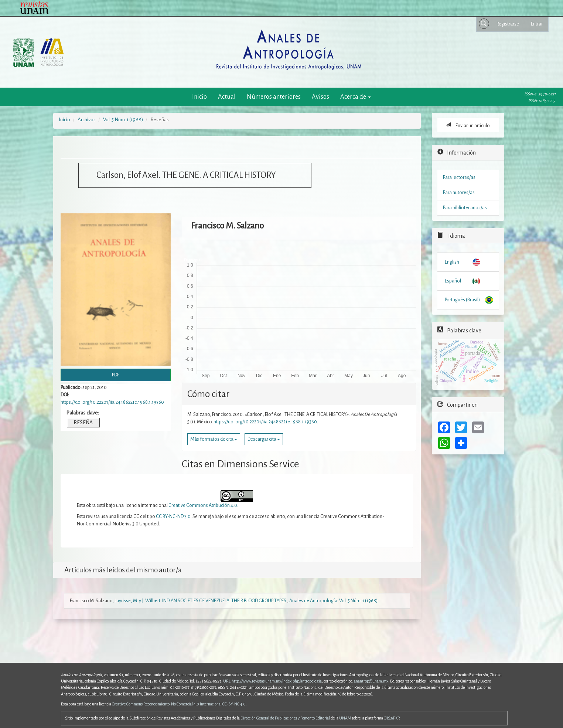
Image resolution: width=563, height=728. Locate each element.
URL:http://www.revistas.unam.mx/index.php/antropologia (272, 681)
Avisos (320, 97)
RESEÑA (83, 422)
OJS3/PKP (391, 718)
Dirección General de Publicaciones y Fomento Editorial (285, 718)
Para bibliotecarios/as (465, 208)
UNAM (345, 718)
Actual (227, 97)
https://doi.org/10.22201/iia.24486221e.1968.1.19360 (112, 402)
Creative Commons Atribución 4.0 (203, 505)
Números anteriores (274, 97)
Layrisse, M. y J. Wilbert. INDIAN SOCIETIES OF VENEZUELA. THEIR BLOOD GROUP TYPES (201, 601)
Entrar (537, 24)
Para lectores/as (459, 177)
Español (453, 281)
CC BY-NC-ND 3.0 (173, 517)
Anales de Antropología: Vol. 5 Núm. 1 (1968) (333, 601)
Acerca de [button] (356, 97)
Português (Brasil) (462, 300)
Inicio (199, 97)
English (452, 262)
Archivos (87, 120)
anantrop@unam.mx (371, 681)
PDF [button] (116, 375)
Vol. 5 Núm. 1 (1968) (123, 120)
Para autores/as (459, 193)
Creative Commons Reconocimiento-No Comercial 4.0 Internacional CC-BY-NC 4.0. (179, 704)
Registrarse (508, 24)
